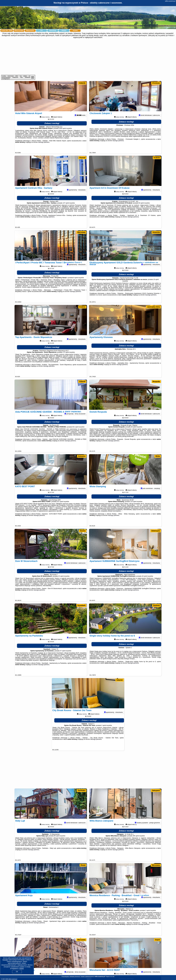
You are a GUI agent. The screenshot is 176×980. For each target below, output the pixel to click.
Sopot (157, 940)
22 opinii (61, 582)
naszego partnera (44, 148)
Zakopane (156, 790)
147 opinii (66, 209)
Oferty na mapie (19, 31)
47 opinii (63, 657)
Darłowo (156, 605)
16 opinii (156, 286)
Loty (41, 31)
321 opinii (60, 508)
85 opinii (57, 842)
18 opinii (145, 582)
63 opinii (141, 209)
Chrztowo (156, 83)
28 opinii (134, 433)
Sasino (83, 531)
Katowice (82, 456)
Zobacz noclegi (52, 130)
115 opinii (133, 508)
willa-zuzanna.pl (170, 1)
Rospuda (156, 382)
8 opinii (76, 284)
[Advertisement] (88, 57)
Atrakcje (64, 31)
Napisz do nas (110, 976)
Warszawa (81, 232)
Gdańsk (82, 83)
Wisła (158, 456)
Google (5, 960)
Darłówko (82, 790)
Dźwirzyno (156, 531)
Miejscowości (30, 31)
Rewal (83, 865)
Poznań (82, 158)
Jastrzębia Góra (154, 307)
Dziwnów (156, 232)
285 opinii (136, 842)
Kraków (157, 158)
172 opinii (66, 358)
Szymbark (81, 605)
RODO (22, 968)
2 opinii (104, 732)
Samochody (53, 31)
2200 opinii (63, 135)
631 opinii (75, 433)
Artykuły (75, 31)
